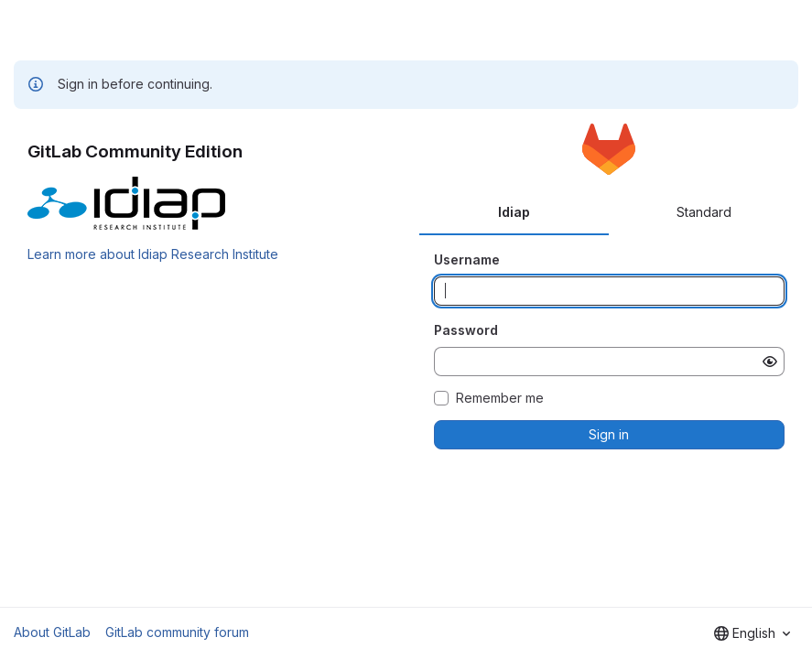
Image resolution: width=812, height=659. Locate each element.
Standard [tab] (704, 212)
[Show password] (770, 362)
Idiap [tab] (514, 212)
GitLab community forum (177, 632)
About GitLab (52, 632)
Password (466, 330)
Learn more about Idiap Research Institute (153, 254)
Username (467, 259)
